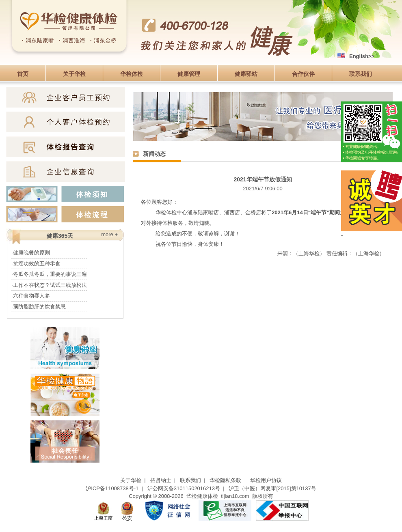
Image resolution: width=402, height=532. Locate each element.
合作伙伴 (303, 74)
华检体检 (132, 74)
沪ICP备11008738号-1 (112, 488)
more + (109, 234)
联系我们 (361, 74)
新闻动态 (154, 154)
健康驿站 (246, 74)
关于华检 (74, 74)
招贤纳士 (161, 480)
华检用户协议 (266, 480)
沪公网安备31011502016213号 (184, 488)
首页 (23, 74)
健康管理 (189, 74)
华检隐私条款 (225, 480)
